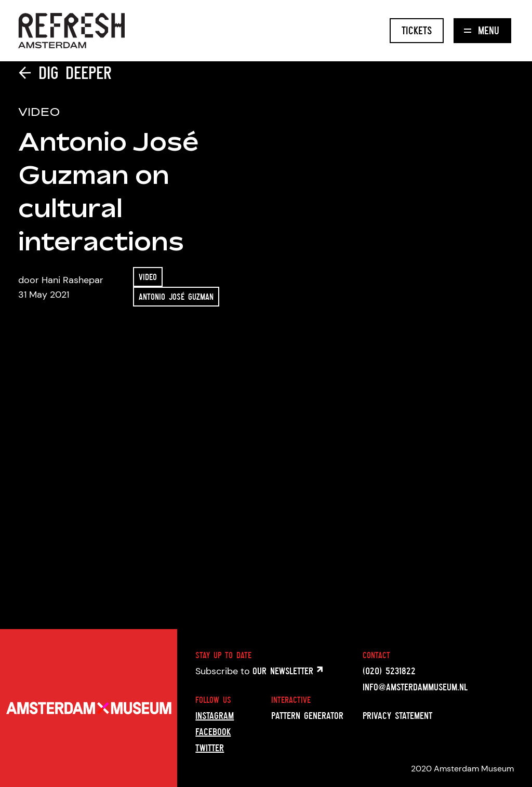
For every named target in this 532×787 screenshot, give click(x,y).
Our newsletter (288, 671)
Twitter (210, 748)
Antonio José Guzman (176, 297)
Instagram (215, 715)
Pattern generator (307, 715)
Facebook (213, 731)
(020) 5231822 (389, 671)
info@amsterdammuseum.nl (415, 687)
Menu (482, 30)
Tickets (417, 30)
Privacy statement (397, 715)
